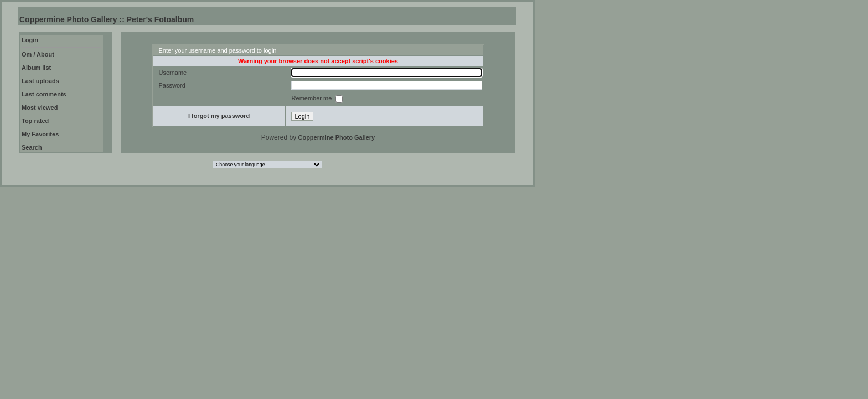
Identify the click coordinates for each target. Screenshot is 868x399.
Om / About (38, 54)
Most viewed (40, 108)
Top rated (35, 121)
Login (30, 40)
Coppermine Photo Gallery (336, 137)
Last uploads (40, 81)
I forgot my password (219, 116)
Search (32, 147)
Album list (36, 68)
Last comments (44, 94)
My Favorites (40, 134)
